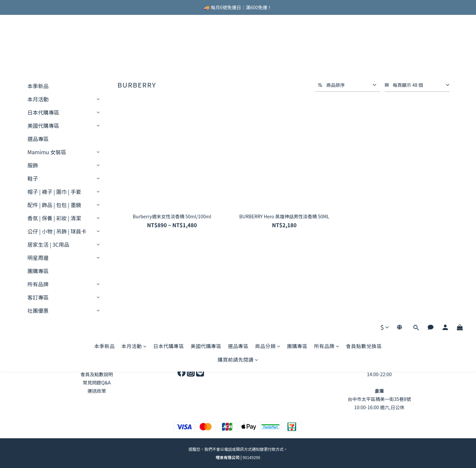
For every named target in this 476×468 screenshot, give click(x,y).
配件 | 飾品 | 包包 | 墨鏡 (54, 205)
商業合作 (191, 358)
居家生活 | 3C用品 (48, 244)
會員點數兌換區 (364, 40)
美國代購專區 (206, 40)
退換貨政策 (97, 366)
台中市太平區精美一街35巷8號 (379, 399)
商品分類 (268, 40)
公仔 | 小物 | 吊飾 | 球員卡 (57, 231)
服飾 (33, 165)
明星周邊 (38, 258)
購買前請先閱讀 (238, 54)
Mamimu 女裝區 (47, 152)
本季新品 (104, 40)
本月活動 (134, 40)
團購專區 (297, 40)
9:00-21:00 (285, 358)
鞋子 (33, 178)
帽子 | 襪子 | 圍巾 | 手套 (54, 192)
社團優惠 (38, 310)
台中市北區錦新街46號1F (379, 366)
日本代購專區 (168, 40)
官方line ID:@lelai (285, 366)
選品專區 (238, 40)
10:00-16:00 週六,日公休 (379, 407)
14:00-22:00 (379, 374)
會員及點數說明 (97, 374)
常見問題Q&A (97, 382)
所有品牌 (327, 40)
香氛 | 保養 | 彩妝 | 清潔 (54, 218)
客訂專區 (38, 297)
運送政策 (97, 391)
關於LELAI (97, 358)
